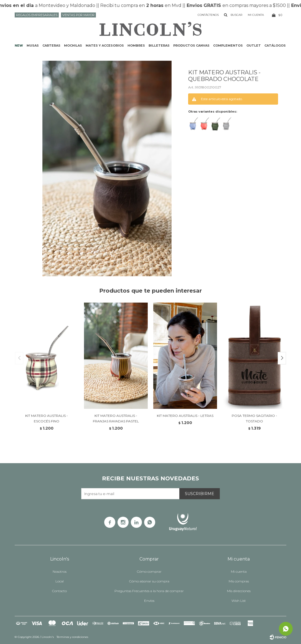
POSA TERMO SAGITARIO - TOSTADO (254, 418)
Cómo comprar (149, 571)
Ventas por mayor (78, 15)
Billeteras (159, 45)
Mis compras (239, 581)
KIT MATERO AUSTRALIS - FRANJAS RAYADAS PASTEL (116, 418)
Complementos (228, 45)
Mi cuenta (239, 571)
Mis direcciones (239, 591)
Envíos (149, 601)
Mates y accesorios (105, 45)
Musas (33, 45)
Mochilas (73, 45)
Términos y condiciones (72, 637)
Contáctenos (208, 15)
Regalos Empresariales (37, 15)
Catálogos (275, 45)
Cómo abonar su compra (149, 581)
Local (60, 581)
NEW (19, 45)
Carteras (51, 45)
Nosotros (60, 571)
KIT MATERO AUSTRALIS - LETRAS (185, 416)
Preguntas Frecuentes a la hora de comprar (149, 591)
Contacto (59, 591)
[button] (282, 358)
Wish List (239, 601)
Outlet (254, 45)
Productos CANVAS (191, 45)
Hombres (136, 45)
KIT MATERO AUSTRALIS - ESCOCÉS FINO (47, 418)
